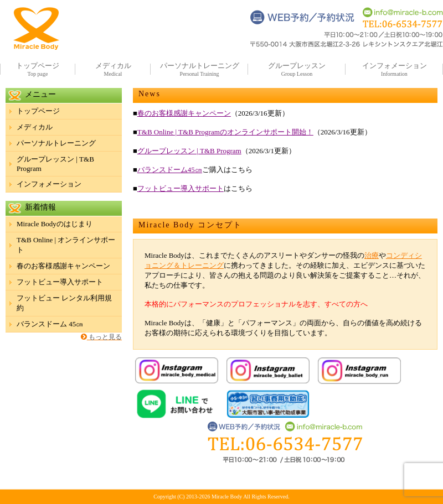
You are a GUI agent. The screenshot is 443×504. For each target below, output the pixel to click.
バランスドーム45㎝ (170, 170)
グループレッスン (297, 66)
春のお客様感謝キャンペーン (184, 113)
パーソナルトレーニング (200, 66)
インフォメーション (395, 66)
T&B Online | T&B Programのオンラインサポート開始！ (225, 132)
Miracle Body (227, 497)
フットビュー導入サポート (181, 188)
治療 (372, 255)
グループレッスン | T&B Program (189, 151)
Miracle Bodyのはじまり (55, 224)
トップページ (38, 66)
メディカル (113, 66)
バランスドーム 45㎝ (50, 324)
